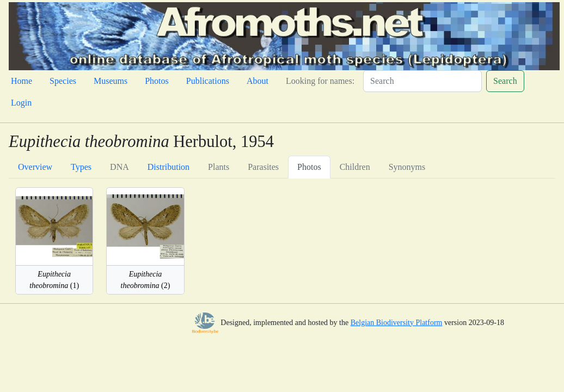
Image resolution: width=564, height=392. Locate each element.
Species (63, 81)
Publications (208, 81)
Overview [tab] (35, 167)
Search (505, 81)
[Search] (422, 81)
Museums (111, 81)
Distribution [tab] (168, 167)
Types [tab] (81, 167)
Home (22, 81)
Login (21, 103)
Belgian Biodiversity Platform (397, 323)
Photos (157, 81)
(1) (54, 280)
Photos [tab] (309, 167)
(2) (146, 280)
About (258, 81)
